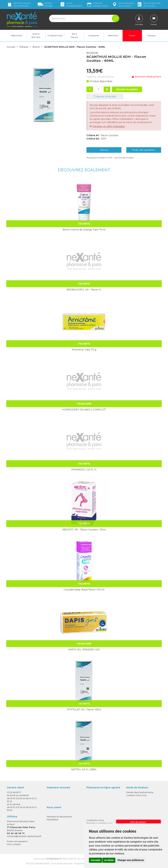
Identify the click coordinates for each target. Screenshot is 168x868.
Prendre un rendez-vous (99, 823)
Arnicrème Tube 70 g (84, 349)
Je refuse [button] (109, 860)
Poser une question (17, 841)
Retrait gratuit (19, 5)
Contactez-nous (95, 820)
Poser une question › (144, 150)
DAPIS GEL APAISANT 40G (84, 649)
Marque (24, 47)
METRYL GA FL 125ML (84, 769)
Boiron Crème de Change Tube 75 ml (84, 229)
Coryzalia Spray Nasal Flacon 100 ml (84, 589)
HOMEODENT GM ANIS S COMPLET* (84, 409)
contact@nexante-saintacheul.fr (24, 836)
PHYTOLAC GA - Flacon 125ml (84, 709)
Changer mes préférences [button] (131, 860)
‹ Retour (104, 150)
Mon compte (14, 844)
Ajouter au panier (127, 89)
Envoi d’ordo (71, 5)
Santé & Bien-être (36, 35)
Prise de (97, 5)
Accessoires (94, 35)
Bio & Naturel (74, 35)
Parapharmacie (55, 35)
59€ (45, 5)
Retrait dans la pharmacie (140, 792)
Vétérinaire (113, 35)
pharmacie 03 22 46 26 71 (123, 5)
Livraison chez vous (136, 795)
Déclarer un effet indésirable (109, 126)
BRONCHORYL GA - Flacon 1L (84, 289)
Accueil (11, 47)
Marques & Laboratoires (59, 816)
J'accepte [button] (95, 860)
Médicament (17, 35)
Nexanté (45, 863)
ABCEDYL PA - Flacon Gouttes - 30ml (84, 529)
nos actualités (149, 5)
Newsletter (53, 819)
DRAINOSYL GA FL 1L (84, 469)
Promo (132, 35)
